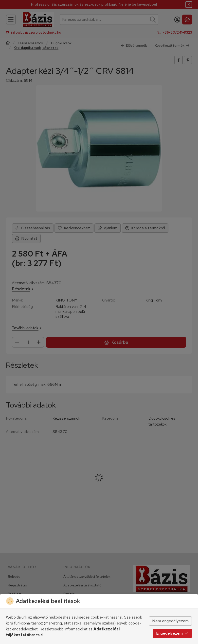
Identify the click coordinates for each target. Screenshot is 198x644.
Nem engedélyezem (170, 621)
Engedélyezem (172, 633)
